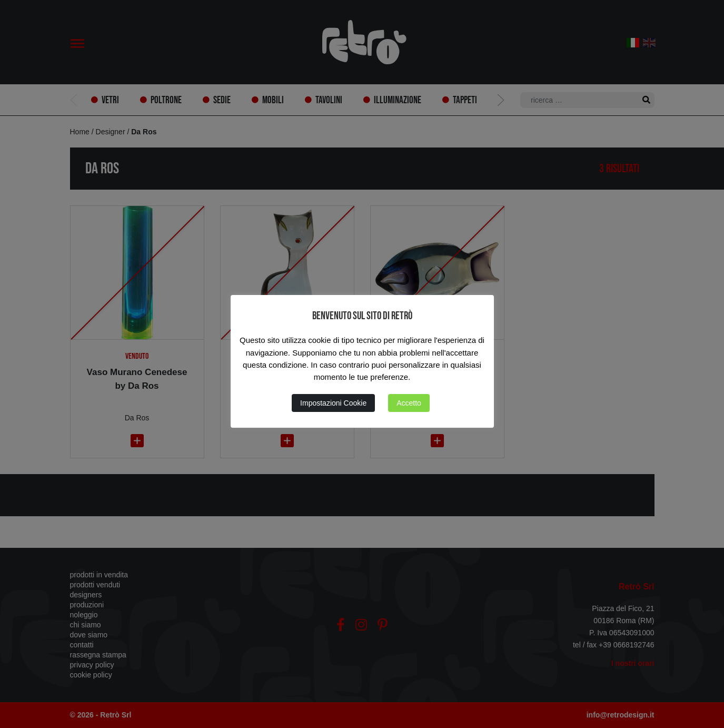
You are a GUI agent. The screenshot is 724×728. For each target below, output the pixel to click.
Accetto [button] (409, 403)
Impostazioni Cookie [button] (333, 403)
